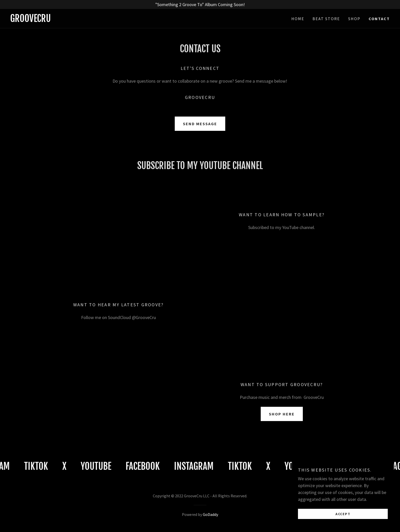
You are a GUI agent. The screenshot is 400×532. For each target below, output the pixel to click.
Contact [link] (379, 19)
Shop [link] (354, 19)
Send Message (200, 124)
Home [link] (298, 19)
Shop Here (282, 414)
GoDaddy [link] (210, 514)
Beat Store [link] (326, 19)
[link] (105, 20)
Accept (343, 514)
